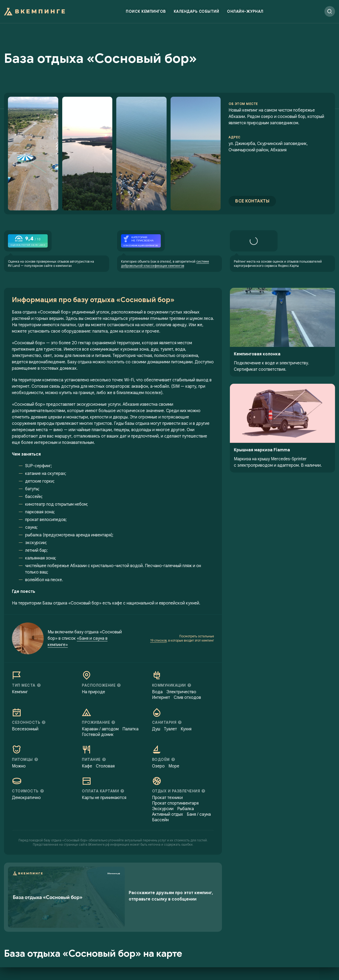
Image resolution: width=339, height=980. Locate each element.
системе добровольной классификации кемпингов (165, 266)
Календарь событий (197, 12)
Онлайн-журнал (245, 12)
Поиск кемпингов (146, 12)
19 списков (158, 643)
